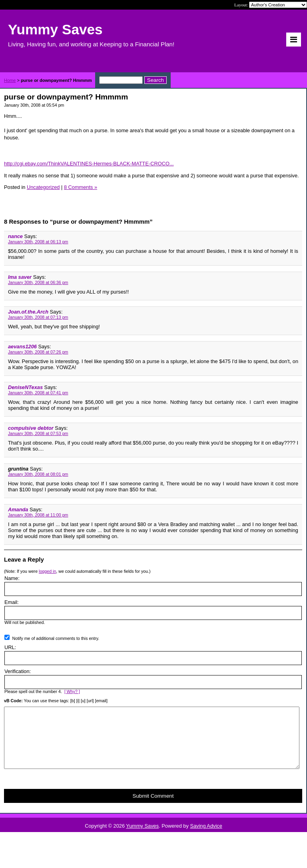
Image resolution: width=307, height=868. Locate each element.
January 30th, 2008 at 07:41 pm (38, 393)
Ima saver (20, 277)
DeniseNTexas (25, 387)
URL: (10, 647)
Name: (12, 578)
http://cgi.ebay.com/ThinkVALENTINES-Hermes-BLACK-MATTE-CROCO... (89, 164)
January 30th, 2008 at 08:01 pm (38, 474)
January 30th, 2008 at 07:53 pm (38, 433)
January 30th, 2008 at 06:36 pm (38, 282)
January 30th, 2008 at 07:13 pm (38, 317)
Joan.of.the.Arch (28, 312)
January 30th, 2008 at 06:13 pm (38, 242)
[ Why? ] (72, 691)
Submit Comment (153, 808)
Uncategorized (43, 187)
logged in (47, 571)
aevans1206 (22, 347)
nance (15, 236)
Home (10, 80)
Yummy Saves (142, 838)
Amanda (18, 509)
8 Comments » (81, 187)
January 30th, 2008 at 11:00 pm (38, 515)
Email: (12, 602)
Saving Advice (206, 838)
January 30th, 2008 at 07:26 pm (38, 352)
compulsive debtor (31, 428)
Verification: (18, 671)
